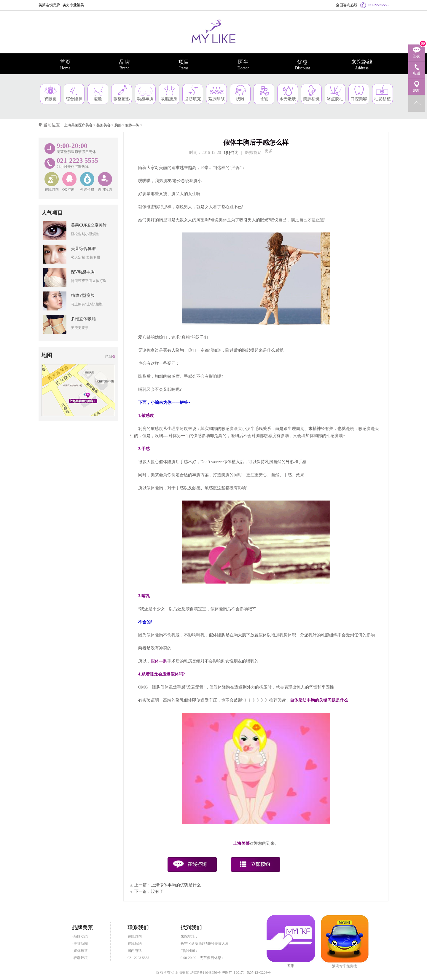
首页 (65, 65)
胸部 (118, 125)
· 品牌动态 (80, 936)
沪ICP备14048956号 (205, 973)
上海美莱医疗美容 (78, 125)
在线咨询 (135, 936)
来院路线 (362, 65)
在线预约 (135, 944)
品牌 (125, 65)
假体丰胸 (132, 125)
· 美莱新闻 (80, 944)
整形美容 (103, 125)
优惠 (302, 65)
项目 (184, 65)
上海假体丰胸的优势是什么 (176, 885)
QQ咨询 (231, 153)
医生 (243, 65)
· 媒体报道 (80, 951)
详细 (109, 356)
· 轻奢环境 (80, 958)
